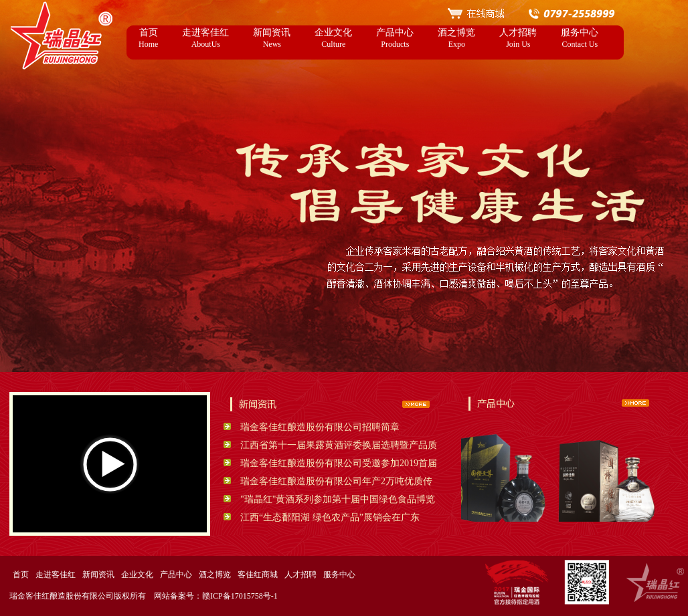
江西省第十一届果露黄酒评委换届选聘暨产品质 (339, 445)
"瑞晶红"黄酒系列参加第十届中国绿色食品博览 (338, 499)
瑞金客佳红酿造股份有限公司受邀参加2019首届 (339, 463)
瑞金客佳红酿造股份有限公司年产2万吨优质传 (336, 481)
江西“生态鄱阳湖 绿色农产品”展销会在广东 (330, 517)
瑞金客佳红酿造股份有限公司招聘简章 (320, 427)
